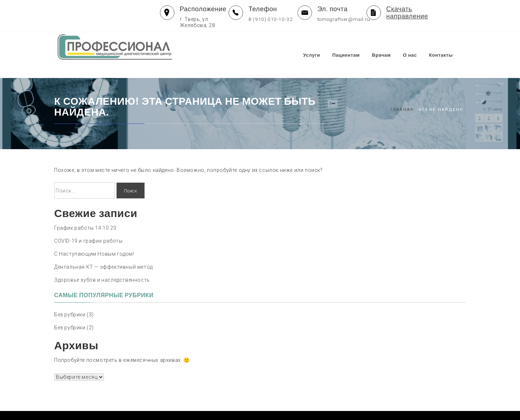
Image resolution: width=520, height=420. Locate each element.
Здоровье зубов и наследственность (102, 265)
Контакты (448, 47)
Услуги (319, 47)
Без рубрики (70, 300)
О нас (418, 47)
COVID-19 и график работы (88, 226)
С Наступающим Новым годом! (94, 239)
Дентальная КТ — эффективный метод (103, 252)
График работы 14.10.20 (85, 213)
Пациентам (354, 47)
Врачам (389, 47)
